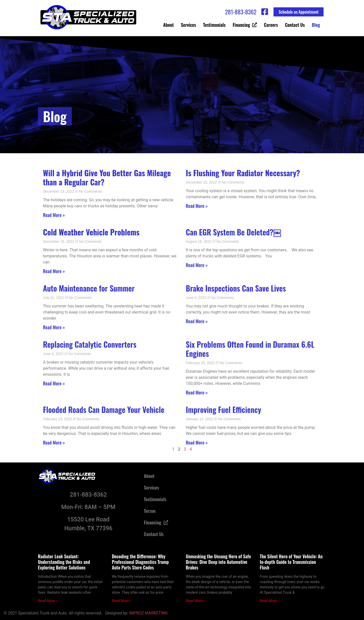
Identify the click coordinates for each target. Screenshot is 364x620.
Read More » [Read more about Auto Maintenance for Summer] (54, 327)
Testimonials (214, 25)
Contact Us (295, 25)
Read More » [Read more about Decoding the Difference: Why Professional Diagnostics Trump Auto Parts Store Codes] (122, 601)
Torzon (150, 511)
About (169, 25)
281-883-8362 (241, 12)
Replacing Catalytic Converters (90, 344)
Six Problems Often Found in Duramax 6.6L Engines (250, 349)
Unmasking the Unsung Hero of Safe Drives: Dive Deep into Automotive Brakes (218, 562)
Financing (245, 25)
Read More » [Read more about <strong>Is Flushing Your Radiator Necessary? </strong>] (197, 206)
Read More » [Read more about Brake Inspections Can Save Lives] (197, 321)
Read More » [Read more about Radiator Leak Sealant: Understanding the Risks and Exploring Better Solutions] (48, 601)
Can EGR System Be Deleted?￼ (233, 232)
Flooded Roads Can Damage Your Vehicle (104, 409)
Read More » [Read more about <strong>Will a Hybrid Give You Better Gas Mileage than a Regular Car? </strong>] (54, 215)
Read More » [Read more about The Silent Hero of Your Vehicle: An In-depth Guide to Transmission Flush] (270, 601)
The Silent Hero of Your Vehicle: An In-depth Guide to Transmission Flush (291, 562)
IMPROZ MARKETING (149, 613)
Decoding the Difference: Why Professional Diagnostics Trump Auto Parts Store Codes (140, 562)
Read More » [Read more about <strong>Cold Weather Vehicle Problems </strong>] (54, 271)
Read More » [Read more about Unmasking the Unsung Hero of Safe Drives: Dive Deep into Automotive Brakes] (196, 601)
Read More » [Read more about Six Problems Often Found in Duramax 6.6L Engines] (197, 392)
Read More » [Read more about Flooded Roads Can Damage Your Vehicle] (54, 442)
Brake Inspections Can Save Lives (236, 288)
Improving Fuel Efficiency (223, 409)
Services (189, 25)
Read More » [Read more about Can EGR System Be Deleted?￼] (197, 265)
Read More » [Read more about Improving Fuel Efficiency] (197, 442)
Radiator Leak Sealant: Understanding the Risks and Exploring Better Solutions (64, 562)
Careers (271, 25)
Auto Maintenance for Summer (89, 288)
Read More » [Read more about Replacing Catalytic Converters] (54, 383)
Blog (316, 25)
